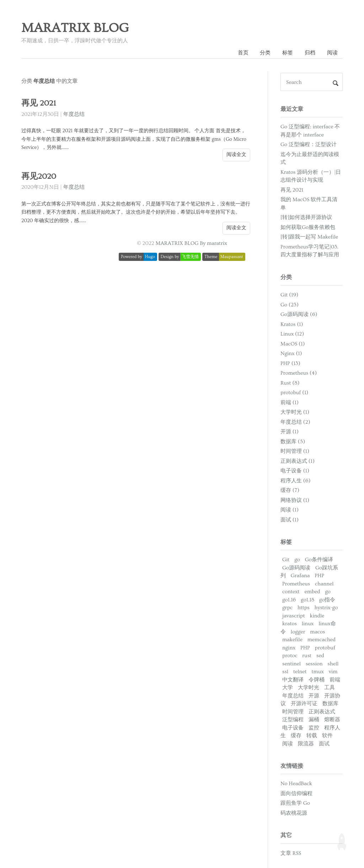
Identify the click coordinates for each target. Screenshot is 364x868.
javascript (294, 616)
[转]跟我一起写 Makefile (309, 237)
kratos (290, 624)
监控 (314, 728)
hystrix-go (326, 608)
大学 (288, 688)
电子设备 (293, 728)
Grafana (300, 576)
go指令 (327, 600)
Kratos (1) (292, 324)
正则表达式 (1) (298, 461)
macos (317, 632)
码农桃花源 (294, 813)
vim (333, 672)
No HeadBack (296, 784)
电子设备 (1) (295, 471)
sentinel (291, 664)
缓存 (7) (290, 490)
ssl (285, 672)
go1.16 (289, 600)
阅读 (332, 53)
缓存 (296, 736)
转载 (312, 736)
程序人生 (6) (295, 481)
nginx (289, 648)
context (291, 592)
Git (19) (289, 295)
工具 (330, 688)
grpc (287, 608)
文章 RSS (291, 853)
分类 (265, 53)
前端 (335, 680)
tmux (317, 672)
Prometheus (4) (299, 373)
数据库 (330, 704)
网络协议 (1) (295, 500)
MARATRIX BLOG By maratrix (191, 243)
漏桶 (314, 720)
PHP (319, 576)
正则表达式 (322, 712)
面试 (324, 744)
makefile (292, 640)
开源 (314, 696)
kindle (317, 616)
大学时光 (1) (295, 412)
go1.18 (307, 600)
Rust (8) (290, 383)
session (314, 664)
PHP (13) (290, 363)
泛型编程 (293, 720)
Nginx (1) (291, 353)
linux (308, 624)
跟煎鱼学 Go (295, 803)
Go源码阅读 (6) (299, 314)
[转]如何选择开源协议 (306, 217)
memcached (322, 640)
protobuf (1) (294, 393)
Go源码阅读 (296, 568)
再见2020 (39, 176)
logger (298, 632)
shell (333, 664)
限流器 (306, 744)
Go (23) (290, 305)
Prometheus (296, 584)
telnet (300, 672)
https (304, 608)
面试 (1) (290, 520)
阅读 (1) (290, 510)
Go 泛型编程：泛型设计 (309, 144)
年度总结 (74, 114)
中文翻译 (293, 680)
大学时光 (309, 688)
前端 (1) (290, 403)
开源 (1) (290, 432)
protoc (290, 656)
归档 (310, 53)
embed (312, 592)
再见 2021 (39, 103)
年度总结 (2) (295, 422)
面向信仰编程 (296, 794)
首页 (243, 53)
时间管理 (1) (295, 451)
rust (307, 656)
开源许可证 (304, 704)
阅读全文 (236, 155)
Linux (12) (292, 334)
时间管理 (293, 712)
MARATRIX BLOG (75, 28)
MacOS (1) (293, 344)
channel (324, 584)
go (297, 560)
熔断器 (332, 720)
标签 (288, 53)
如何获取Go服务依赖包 (308, 227)
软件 (327, 736)
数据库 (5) (293, 442)
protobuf (325, 648)
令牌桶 (317, 680)
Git (286, 560)
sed (320, 656)
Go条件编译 (319, 560)
